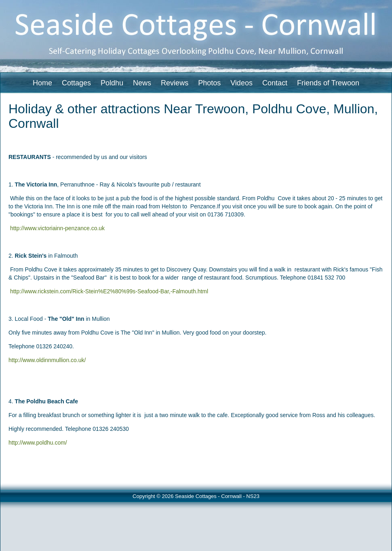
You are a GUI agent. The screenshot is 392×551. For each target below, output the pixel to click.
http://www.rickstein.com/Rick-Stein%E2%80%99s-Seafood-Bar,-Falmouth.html (109, 291)
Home (42, 83)
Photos (209, 83)
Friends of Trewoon (328, 83)
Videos (241, 83)
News (142, 83)
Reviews (175, 83)
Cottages (76, 83)
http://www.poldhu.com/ (38, 443)
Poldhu (112, 83)
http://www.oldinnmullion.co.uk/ (47, 360)
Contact (275, 83)
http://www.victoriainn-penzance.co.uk (57, 228)
